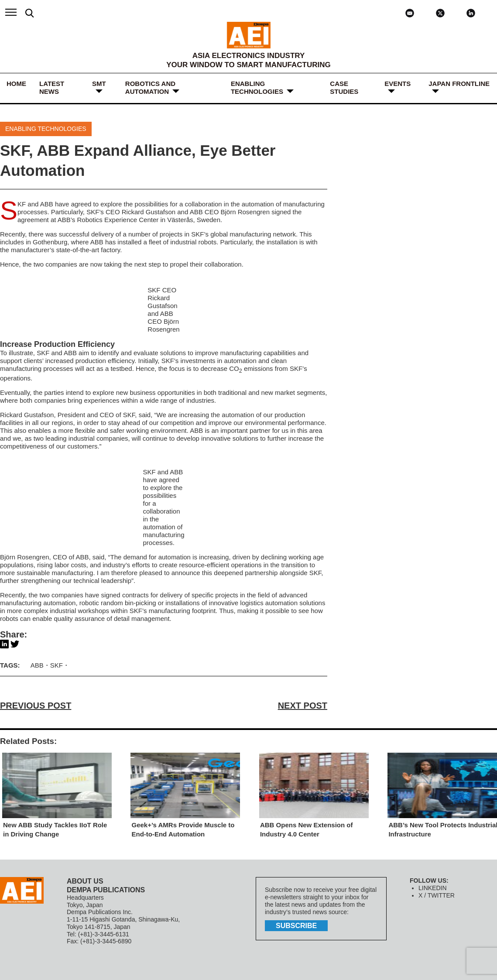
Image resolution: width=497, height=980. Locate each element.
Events (398, 84)
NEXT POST (303, 706)
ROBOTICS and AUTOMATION (150, 87)
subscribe (296, 926)
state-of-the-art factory (88, 250)
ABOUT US (85, 881)
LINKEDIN (433, 888)
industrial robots (193, 242)
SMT (99, 84)
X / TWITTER (437, 895)
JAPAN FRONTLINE (459, 84)
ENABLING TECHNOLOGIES (257, 87)
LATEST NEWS (52, 87)
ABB (47, 204)
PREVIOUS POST (36, 706)
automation (240, 361)
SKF (22, 204)
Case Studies (344, 87)
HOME (16, 84)
